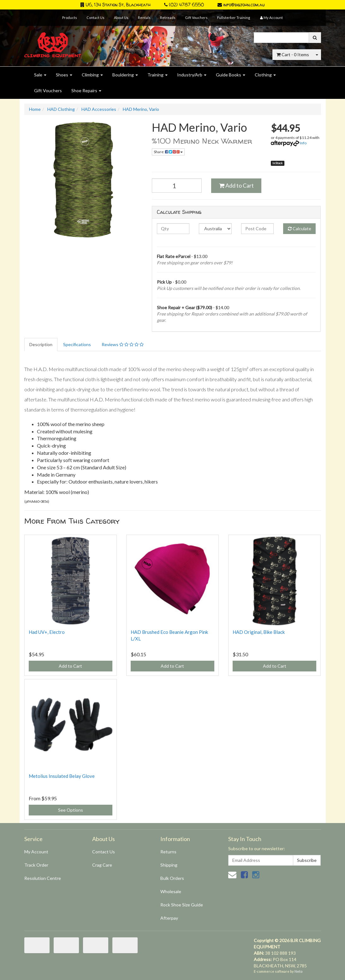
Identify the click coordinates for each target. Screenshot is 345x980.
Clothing (265, 75)
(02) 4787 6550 (184, 5)
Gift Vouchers (196, 18)
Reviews (123, 344)
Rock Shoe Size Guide (182, 905)
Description (41, 344)
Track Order (36, 865)
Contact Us (95, 18)
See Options (71, 810)
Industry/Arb (192, 75)
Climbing (92, 75)
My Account (36, 852)
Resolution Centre (43, 878)
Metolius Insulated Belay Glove (62, 776)
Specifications (77, 344)
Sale (40, 75)
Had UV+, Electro (47, 632)
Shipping (169, 865)
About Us (121, 18)
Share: (168, 152)
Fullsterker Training (234, 18)
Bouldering (125, 75)
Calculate (300, 228)
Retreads (168, 18)
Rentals (144, 18)
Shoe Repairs (86, 90)
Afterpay (169, 918)
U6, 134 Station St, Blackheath (116, 5)
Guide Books (231, 75)
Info (303, 143)
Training (158, 75)
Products (70, 18)
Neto (298, 971)
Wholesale (171, 891)
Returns (168, 852)
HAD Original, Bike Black (259, 632)
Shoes (64, 75)
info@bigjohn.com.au (241, 5)
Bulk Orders (172, 878)
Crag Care (102, 865)
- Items (293, 54)
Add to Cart (236, 185)
